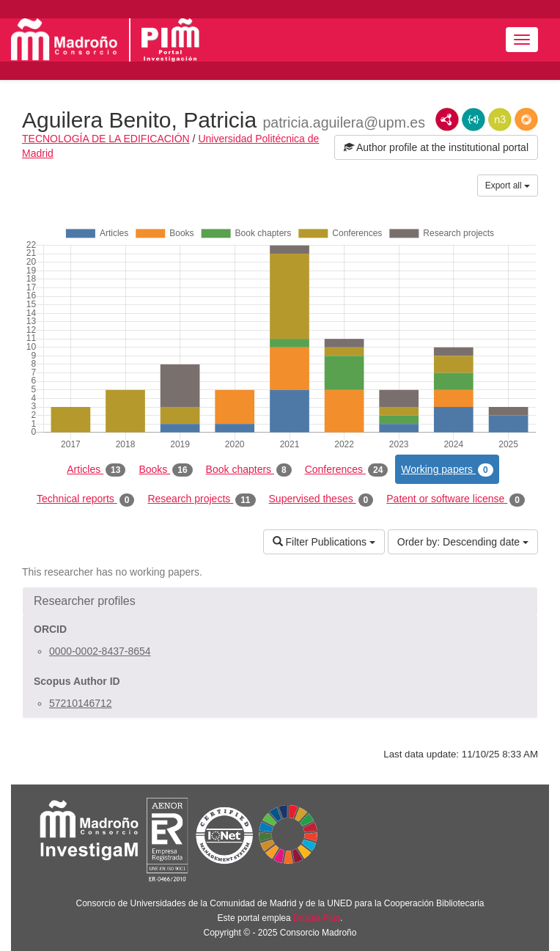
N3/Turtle (500, 120)
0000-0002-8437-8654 (100, 651)
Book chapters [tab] (249, 470)
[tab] (280, 601)
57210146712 (81, 703)
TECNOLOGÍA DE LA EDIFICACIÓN (106, 139)
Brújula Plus (317, 918)
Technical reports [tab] (85, 499)
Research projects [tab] (201, 499)
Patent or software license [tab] (456, 499)
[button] (280, 601)
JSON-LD (474, 120)
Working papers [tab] (447, 470)
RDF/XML (447, 120)
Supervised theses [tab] (321, 499)
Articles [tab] (96, 470)
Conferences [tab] (347, 470)
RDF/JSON (526, 120)
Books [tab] (165, 470)
